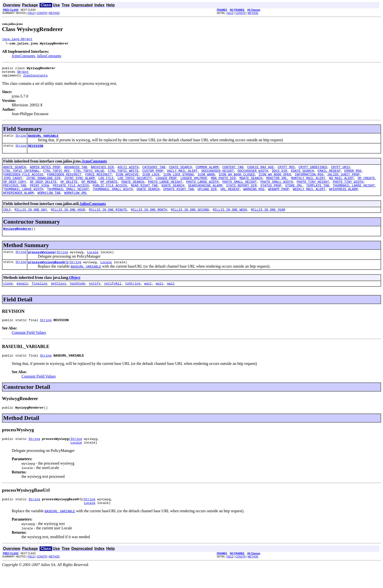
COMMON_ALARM (207, 172)
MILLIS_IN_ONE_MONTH (149, 220)
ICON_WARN (206, 181)
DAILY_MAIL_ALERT (182, 176)
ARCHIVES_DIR (102, 172)
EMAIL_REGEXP (329, 176)
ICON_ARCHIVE (127, 181)
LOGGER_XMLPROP (194, 185)
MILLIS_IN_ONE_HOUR (68, 220)
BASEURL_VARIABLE (43, 139)
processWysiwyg (41, 264)
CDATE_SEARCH (181, 172)
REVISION (36, 150)
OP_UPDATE (109, 190)
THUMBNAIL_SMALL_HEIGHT (68, 198)
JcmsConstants (23, 57)
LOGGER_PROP (166, 185)
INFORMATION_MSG (309, 181)
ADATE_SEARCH (15, 172)
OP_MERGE (89, 190)
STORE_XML (294, 194)
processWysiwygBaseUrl (48, 275)
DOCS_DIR (279, 176)
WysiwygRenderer (17, 240)
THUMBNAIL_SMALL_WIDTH (113, 198)
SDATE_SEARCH (173, 194)
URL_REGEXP (230, 198)
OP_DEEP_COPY (15, 190)
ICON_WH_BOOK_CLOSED (237, 181)
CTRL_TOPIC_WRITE (123, 176)
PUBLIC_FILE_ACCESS (110, 194)
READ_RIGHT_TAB (144, 194)
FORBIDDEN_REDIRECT (64, 181)
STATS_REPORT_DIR (241, 194)
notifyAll (113, 297)
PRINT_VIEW (39, 194)
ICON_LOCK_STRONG (178, 181)
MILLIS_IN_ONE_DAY (31, 220)
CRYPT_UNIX (340, 172)
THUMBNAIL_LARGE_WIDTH (23, 198)
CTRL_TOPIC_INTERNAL (21, 176)
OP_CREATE (366, 185)
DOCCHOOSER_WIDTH (253, 176)
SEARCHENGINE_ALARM (205, 194)
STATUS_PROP (271, 194)
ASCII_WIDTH (128, 172)
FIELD (31, 13)
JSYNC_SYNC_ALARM (80, 185)
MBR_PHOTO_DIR (223, 185)
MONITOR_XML (277, 185)
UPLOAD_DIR (207, 198)
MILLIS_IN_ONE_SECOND (190, 220)
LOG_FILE (106, 185)
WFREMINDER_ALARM (18, 203)
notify (95, 297)
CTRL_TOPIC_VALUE (89, 176)
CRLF (7, 220)
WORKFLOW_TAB (49, 203)
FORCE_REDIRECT (98, 181)
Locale (93, 264)
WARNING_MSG (254, 198)
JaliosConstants (49, 57)
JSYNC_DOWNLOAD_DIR (43, 185)
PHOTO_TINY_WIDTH (348, 190)
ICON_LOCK (151, 181)
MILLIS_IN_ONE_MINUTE (108, 220)
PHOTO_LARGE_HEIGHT (165, 190)
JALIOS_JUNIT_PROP (343, 181)
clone (8, 297)
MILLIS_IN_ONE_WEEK (230, 220)
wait (148, 297)
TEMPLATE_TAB (318, 194)
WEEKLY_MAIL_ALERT (309, 198)
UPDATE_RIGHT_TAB (178, 198)
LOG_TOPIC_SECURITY (135, 185)
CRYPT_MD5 (286, 172)
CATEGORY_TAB (154, 172)
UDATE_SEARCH (148, 198)
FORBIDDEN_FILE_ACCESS (23, 181)
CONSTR (42, 13)
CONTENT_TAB (233, 172)
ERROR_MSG (353, 176)
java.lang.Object (17, 40)
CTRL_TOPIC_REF (57, 176)
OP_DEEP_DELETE (43, 190)
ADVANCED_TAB (76, 172)
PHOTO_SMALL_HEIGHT (239, 190)
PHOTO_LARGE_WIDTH (202, 190)
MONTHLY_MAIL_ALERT (308, 185)
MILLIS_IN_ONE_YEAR (268, 220)
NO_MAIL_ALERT (341, 185)
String (21, 139)
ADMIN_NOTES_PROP (45, 172)
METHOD (54, 13)
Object (23, 74)
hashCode (77, 297)
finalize (39, 297)
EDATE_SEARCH (302, 176)
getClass (58, 297)
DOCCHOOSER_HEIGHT (218, 176)
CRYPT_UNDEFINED (313, 172)
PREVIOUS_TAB (15, 194)
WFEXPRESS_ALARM (343, 198)
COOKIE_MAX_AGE (261, 172)
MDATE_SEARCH (251, 185)
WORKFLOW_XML (76, 203)
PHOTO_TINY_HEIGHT (313, 190)
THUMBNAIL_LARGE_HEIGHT (354, 194)
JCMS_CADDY (13, 185)
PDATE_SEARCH (133, 190)
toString (133, 297)
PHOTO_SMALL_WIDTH (277, 190)
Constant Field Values (29, 347)
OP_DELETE (69, 190)
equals (22, 297)
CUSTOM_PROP (153, 176)
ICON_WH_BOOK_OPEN (275, 181)
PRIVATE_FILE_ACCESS (71, 194)
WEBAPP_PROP (278, 198)
